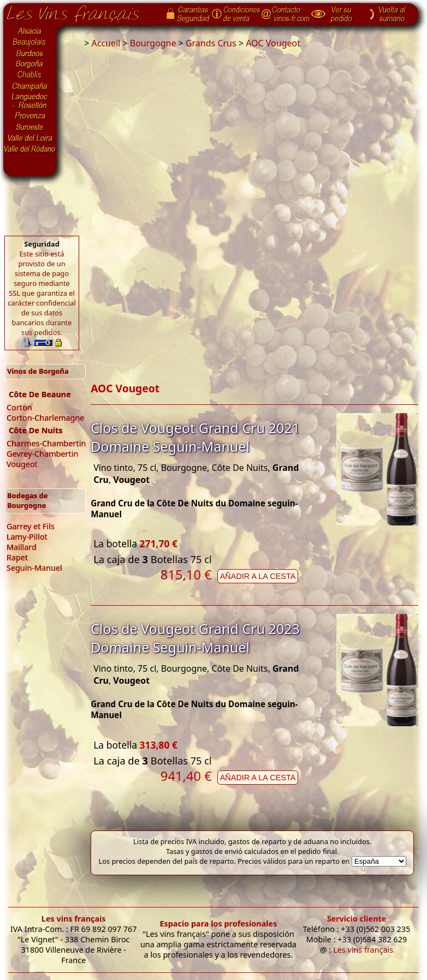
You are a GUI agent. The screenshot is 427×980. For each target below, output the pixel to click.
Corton (19, 407)
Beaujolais (30, 42)
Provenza (30, 116)
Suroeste (30, 127)
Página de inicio (81, 11)
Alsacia (30, 31)
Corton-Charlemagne (45, 418)
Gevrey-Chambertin (42, 454)
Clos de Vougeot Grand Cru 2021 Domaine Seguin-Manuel (195, 437)
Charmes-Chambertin (46, 443)
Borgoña (30, 64)
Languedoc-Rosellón (30, 101)
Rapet (17, 557)
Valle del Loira (30, 138)
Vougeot (22, 464)
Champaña (30, 86)
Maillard (22, 547)
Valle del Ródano (30, 149)
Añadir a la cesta (258, 576)
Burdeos (30, 53)
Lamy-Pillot (27, 537)
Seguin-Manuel (34, 568)
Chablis (30, 75)
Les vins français (74, 919)
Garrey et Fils (31, 526)
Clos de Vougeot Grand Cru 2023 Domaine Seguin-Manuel (195, 638)
